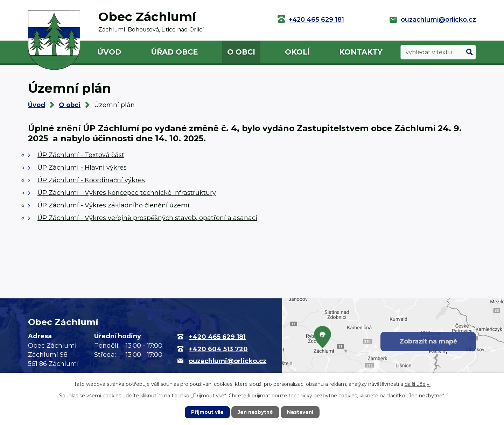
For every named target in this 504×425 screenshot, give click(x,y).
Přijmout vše (206, 412)
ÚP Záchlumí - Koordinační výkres (91, 180)
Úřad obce (174, 52)
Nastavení (301, 412)
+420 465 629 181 (316, 20)
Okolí (297, 52)
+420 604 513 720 (218, 349)
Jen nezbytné (255, 412)
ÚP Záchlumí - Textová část (81, 155)
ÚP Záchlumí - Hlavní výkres (82, 168)
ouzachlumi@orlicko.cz (438, 20)
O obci (241, 52)
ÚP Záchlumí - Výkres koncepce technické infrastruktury (127, 193)
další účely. (418, 384)
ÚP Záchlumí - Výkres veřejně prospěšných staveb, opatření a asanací (147, 218)
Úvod (109, 52)
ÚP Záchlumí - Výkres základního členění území (113, 205)
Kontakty (361, 52)
